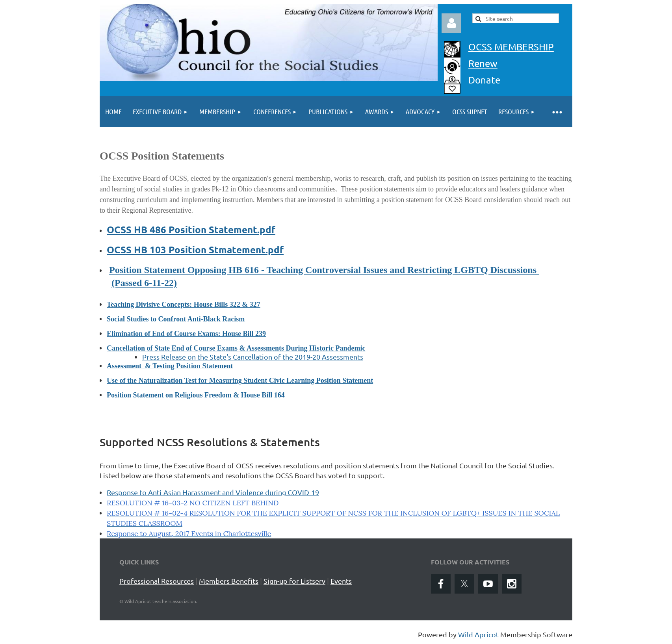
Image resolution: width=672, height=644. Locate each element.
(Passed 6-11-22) (144, 283)
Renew (483, 63)
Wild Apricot (478, 634)
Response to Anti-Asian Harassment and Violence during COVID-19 (213, 492)
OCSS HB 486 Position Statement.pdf (191, 229)
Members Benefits (229, 581)
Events (341, 581)
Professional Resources (157, 581)
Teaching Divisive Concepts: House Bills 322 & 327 (184, 304)
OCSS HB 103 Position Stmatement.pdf (195, 250)
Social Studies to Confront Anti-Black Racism (176, 319)
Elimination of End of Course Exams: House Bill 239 (186, 334)
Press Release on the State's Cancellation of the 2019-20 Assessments (253, 357)
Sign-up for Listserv (294, 581)
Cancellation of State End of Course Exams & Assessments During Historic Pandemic (236, 348)
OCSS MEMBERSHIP (511, 47)
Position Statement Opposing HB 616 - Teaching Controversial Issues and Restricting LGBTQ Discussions (324, 270)
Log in (451, 23)
